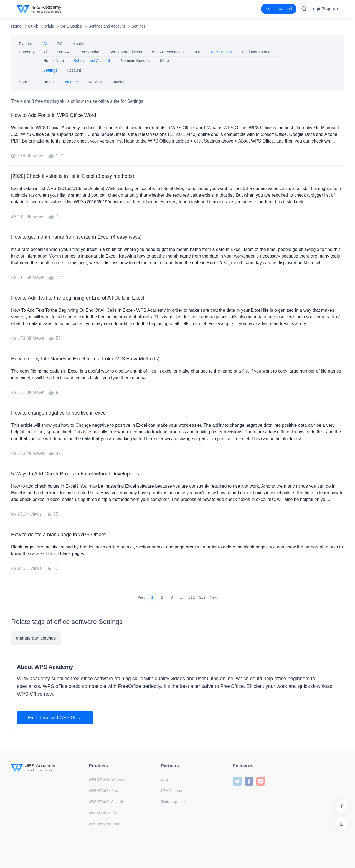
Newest (95, 82)
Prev (141, 597)
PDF (197, 52)
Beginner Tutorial (257, 52)
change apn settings (36, 638)
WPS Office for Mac (103, 791)
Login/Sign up (324, 9)
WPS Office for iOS (103, 813)
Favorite (119, 82)
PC (60, 44)
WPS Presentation (168, 52)
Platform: (27, 44)
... (181, 597)
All (45, 44)
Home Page (54, 61)
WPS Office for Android (106, 802)
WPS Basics (71, 26)
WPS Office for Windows (107, 780)
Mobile (78, 44)
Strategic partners (174, 802)
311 (192, 597)
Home (16, 26)
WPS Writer (91, 52)
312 (202, 597)
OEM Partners (171, 791)
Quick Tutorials (41, 26)
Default (49, 82)
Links (165, 780)
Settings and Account (107, 26)
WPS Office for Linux (104, 824)
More (164, 61)
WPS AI (64, 52)
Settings (139, 26)
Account (74, 70)
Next (214, 597)
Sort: (23, 82)
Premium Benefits (135, 61)
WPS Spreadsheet (126, 52)
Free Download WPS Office (55, 718)
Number (72, 82)
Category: (27, 52)
